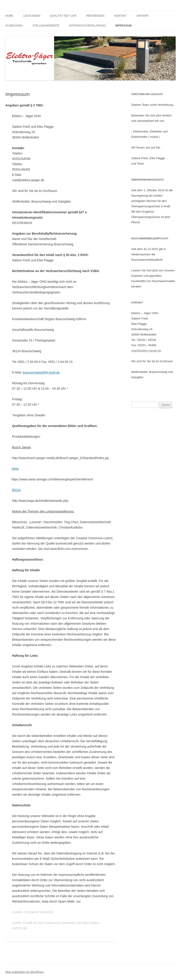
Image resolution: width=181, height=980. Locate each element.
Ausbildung (14, 26)
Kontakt (121, 16)
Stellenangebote (46, 26)
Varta (15, 469)
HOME (9, 16)
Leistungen (32, 16)
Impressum (124, 26)
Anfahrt (143, 16)
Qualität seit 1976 (63, 16)
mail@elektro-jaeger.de (146, 351)
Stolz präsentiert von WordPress (25, 972)
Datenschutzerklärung (87, 26)
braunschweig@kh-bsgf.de (41, 372)
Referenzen (95, 16)
